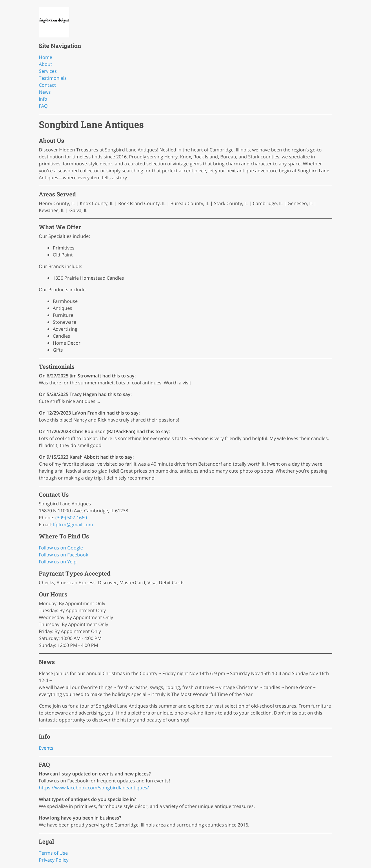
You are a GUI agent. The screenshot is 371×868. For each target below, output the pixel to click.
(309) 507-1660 (71, 518)
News (45, 92)
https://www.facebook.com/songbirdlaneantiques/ (94, 788)
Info (43, 99)
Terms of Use (53, 853)
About (46, 64)
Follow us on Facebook (63, 555)
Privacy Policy (54, 860)
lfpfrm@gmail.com (73, 525)
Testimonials (53, 78)
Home (46, 57)
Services (48, 71)
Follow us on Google (61, 548)
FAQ (43, 106)
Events (46, 748)
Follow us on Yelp (58, 562)
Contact (47, 85)
